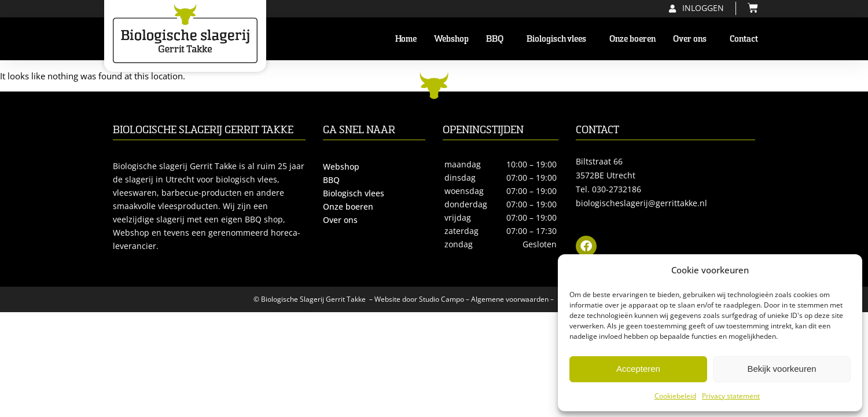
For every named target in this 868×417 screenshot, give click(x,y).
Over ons (693, 39)
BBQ (498, 39)
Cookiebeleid (675, 396)
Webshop (451, 39)
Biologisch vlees (559, 39)
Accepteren (638, 369)
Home (406, 39)
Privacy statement (731, 396)
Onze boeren (632, 39)
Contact (744, 39)
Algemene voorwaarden (510, 299)
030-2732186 (617, 189)
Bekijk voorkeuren (781, 369)
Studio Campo (442, 299)
